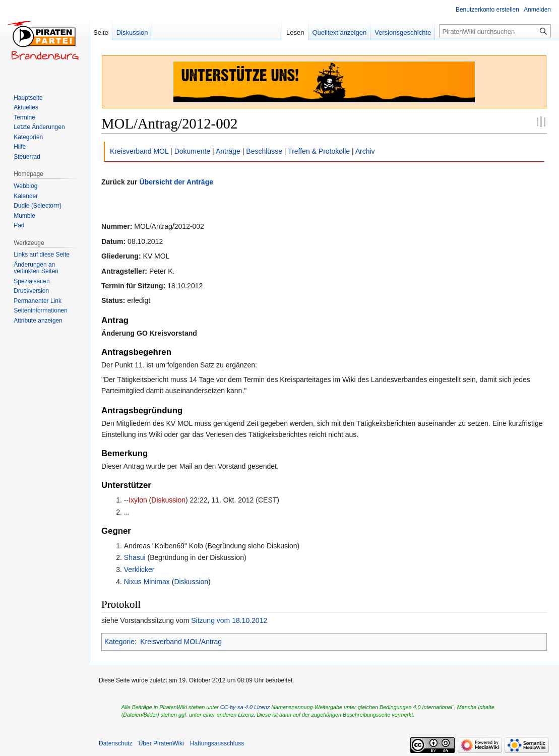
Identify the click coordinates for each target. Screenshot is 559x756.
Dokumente (193, 151)
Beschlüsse (264, 151)
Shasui (135, 557)
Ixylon (138, 500)
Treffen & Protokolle (319, 151)
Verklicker (139, 570)
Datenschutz (116, 743)
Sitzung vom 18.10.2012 (229, 620)
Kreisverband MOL (139, 151)
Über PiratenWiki (161, 743)
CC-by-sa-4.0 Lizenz (245, 707)
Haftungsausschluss (217, 743)
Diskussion (168, 500)
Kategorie (119, 642)
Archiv (365, 151)
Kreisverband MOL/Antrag (181, 642)
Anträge (228, 151)
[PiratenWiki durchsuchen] (495, 31)
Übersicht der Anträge (176, 182)
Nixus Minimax (147, 582)
